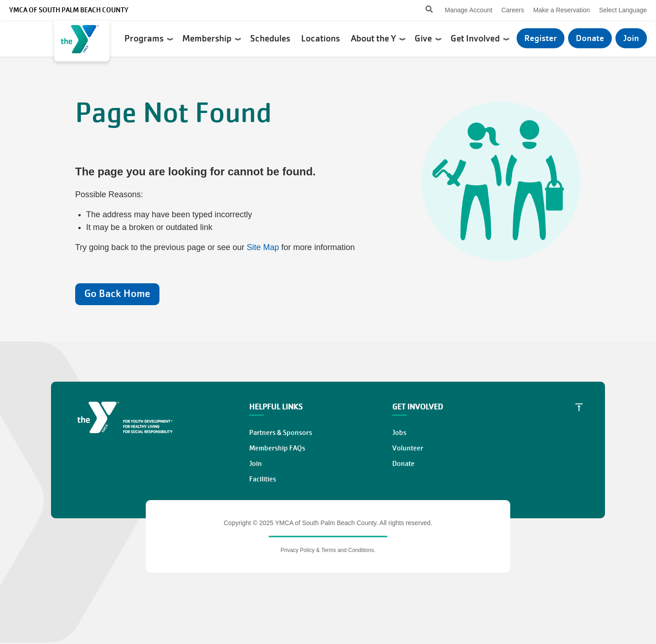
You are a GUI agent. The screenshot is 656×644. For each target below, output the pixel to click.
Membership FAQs (277, 448)
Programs (149, 38)
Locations (321, 38)
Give (428, 38)
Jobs (399, 433)
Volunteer (408, 448)
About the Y (378, 38)
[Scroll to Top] (579, 407)
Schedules (271, 38)
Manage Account (468, 10)
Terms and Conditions (348, 550)
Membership (212, 38)
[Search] (421, 10)
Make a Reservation (561, 10)
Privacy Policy (298, 550)
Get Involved (480, 38)
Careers (513, 10)
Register (541, 38)
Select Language (623, 10)
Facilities (263, 479)
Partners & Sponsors (281, 433)
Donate (590, 38)
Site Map (263, 247)
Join (631, 38)
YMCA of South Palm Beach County (69, 10)
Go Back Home (117, 294)
